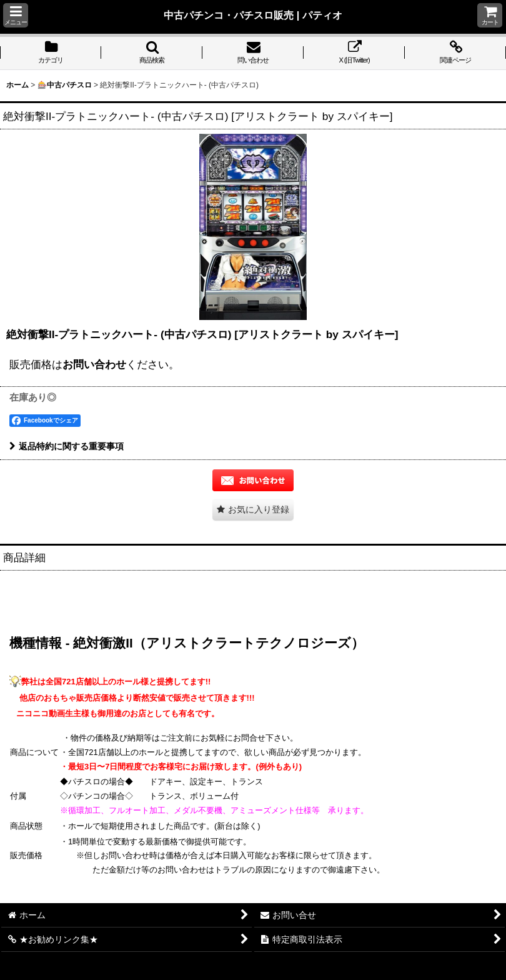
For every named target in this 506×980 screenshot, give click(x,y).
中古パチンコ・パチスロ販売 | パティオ (253, 15)
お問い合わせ (94, 364)
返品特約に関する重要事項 (67, 446)
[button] (16, 15)
